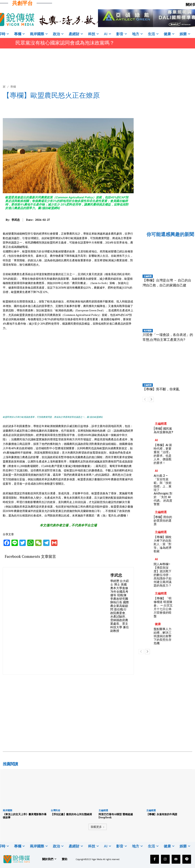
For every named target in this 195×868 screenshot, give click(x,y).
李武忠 (16, 220)
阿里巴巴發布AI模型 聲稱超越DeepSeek (116, 816)
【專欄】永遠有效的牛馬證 (162, 814)
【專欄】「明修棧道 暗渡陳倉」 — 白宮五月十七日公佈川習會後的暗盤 (163, 607)
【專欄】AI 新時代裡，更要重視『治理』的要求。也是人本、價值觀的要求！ (163, 454)
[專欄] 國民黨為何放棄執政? (163, 430)
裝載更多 (98, 827)
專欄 (13, 87)
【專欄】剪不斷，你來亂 (161, 389)
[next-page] (151, 399)
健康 (158, 624)
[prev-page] (145, 399)
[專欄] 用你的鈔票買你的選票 (163, 521)
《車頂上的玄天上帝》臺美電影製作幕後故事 (25, 816)
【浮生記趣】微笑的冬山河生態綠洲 (71, 814)
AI (156, 440)
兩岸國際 (148, 331)
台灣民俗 (55, 810)
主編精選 (148, 276)
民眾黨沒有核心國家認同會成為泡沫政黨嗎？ (65, 43)
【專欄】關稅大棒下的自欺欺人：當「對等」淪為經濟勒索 (163, 544)
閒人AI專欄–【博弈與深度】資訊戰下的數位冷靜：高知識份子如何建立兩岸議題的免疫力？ (163, 575)
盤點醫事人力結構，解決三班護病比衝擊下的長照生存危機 (163, 636)
